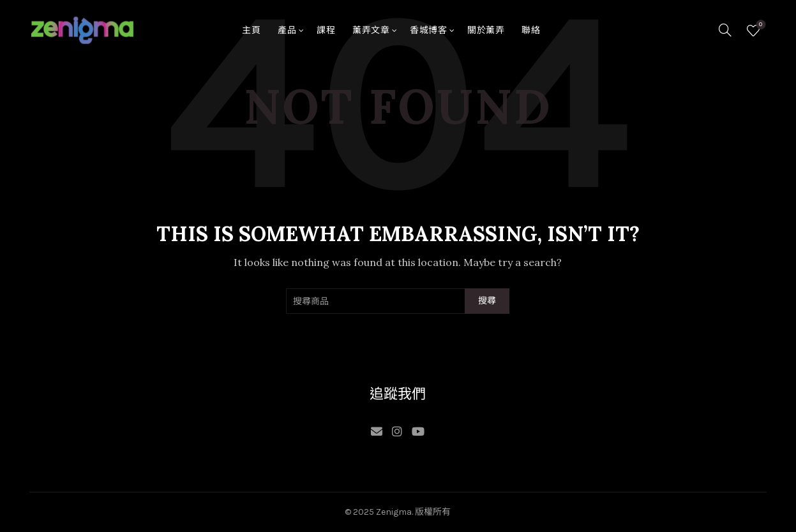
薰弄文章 (371, 30)
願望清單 (759, 25)
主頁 (251, 30)
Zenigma (394, 512)
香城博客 (428, 30)
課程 (326, 30)
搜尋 (487, 301)
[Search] (725, 30)
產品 (287, 30)
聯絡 (531, 30)
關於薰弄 (486, 30)
